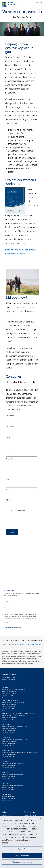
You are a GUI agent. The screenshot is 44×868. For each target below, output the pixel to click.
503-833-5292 (11, 730)
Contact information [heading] (9, 674)
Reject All (22, 849)
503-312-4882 (9, 732)
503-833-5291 (11, 706)
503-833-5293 (11, 744)
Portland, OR (6, 816)
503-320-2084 (9, 708)
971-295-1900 (9, 719)
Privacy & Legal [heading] (29, 812)
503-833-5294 (11, 766)
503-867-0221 (9, 768)
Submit (12, 532)
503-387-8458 (11, 693)
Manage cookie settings (22, 862)
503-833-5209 (11, 788)
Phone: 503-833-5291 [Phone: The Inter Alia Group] (9, 680)
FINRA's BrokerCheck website (26, 645)
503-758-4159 (9, 801)
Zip (8, 500)
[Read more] (7, 601)
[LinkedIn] (5, 710)
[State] (21, 495)
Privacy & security (29, 815)
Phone (9, 448)
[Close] (40, 819)
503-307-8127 (9, 746)
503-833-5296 (11, 777)
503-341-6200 (9, 695)
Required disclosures (8, 606)
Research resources (8, 608)
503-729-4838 (9, 756)
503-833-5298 (11, 754)
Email (9, 438)
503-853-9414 (9, 779)
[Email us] (3, 682)
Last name (11, 427)
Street (9, 459)
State (9, 490)
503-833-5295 (11, 799)
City (8, 479)
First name (11, 416)
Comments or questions (16, 511)
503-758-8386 (9, 790)
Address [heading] (5, 812)
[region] (22, 842)
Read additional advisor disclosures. (13, 627)
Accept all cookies (22, 856)
